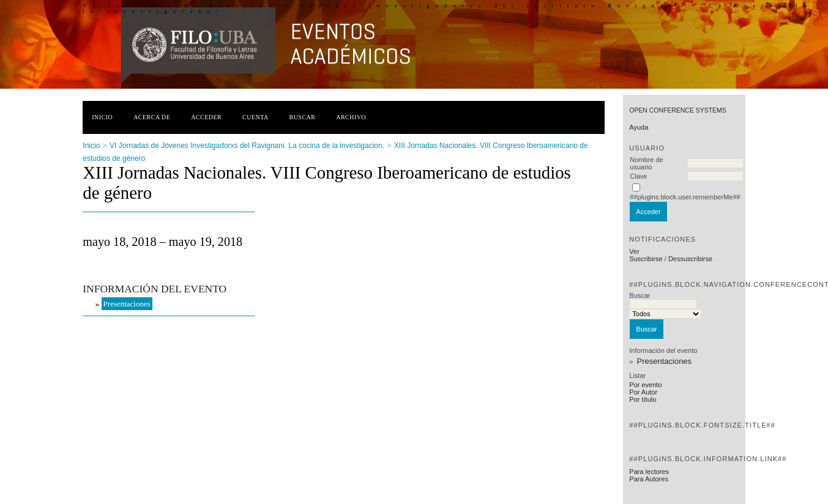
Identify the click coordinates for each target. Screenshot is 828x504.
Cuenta (255, 117)
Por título (643, 399)
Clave (638, 176)
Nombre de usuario (646, 163)
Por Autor (643, 392)
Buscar (303, 117)
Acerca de (152, 117)
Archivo (351, 117)
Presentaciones (664, 361)
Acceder (206, 117)
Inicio (102, 117)
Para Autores (649, 479)
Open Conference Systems (677, 110)
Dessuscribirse (690, 259)
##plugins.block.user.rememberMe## (685, 197)
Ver (634, 251)
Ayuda (639, 127)
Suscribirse (646, 259)
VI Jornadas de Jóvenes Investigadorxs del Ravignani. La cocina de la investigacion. (247, 146)
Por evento (645, 385)
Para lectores (649, 472)
